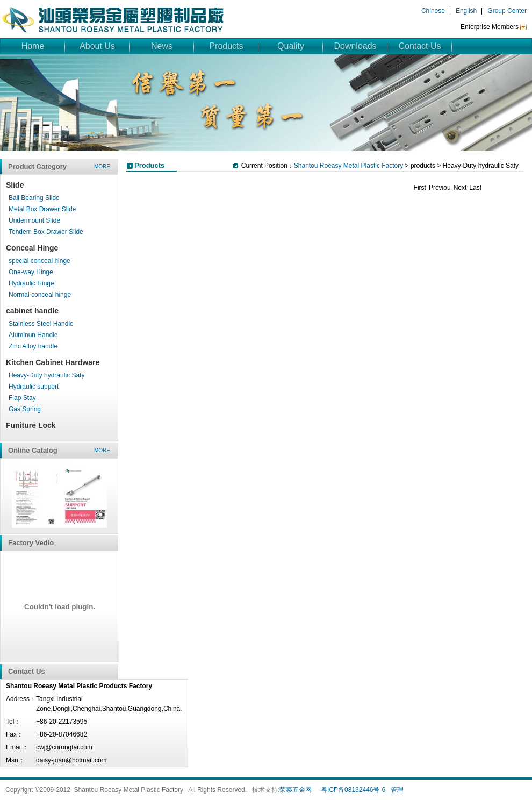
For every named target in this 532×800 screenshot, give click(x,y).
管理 (397, 790)
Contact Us (419, 46)
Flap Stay (22, 398)
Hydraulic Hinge (31, 283)
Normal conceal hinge (40, 295)
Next (460, 188)
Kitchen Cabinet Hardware (53, 362)
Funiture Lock (31, 425)
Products (226, 46)
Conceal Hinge (32, 248)
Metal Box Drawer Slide (42, 209)
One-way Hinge (31, 272)
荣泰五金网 (296, 790)
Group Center (507, 11)
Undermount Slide (34, 220)
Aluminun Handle (33, 335)
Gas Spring (25, 409)
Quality (291, 46)
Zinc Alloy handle (33, 346)
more (102, 166)
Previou (440, 188)
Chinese (433, 11)
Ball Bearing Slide (34, 198)
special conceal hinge (39, 261)
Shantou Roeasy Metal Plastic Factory (348, 166)
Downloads (355, 46)
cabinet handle (32, 311)
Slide (15, 185)
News (162, 46)
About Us (97, 46)
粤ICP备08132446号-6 (353, 790)
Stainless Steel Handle (41, 324)
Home (33, 46)
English (466, 11)
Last (475, 188)
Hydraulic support (34, 387)
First (420, 188)
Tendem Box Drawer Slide (46, 232)
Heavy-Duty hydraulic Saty (46, 375)
